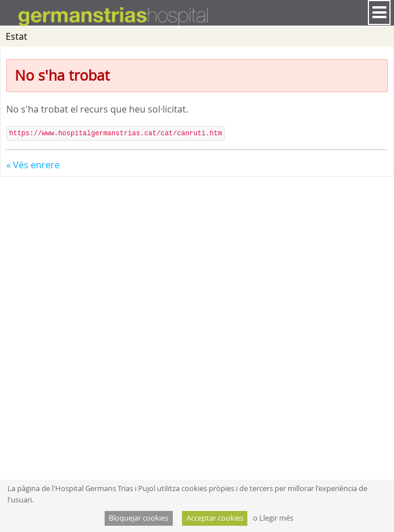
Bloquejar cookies (138, 518)
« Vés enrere (33, 165)
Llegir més (276, 518)
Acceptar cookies (215, 518)
